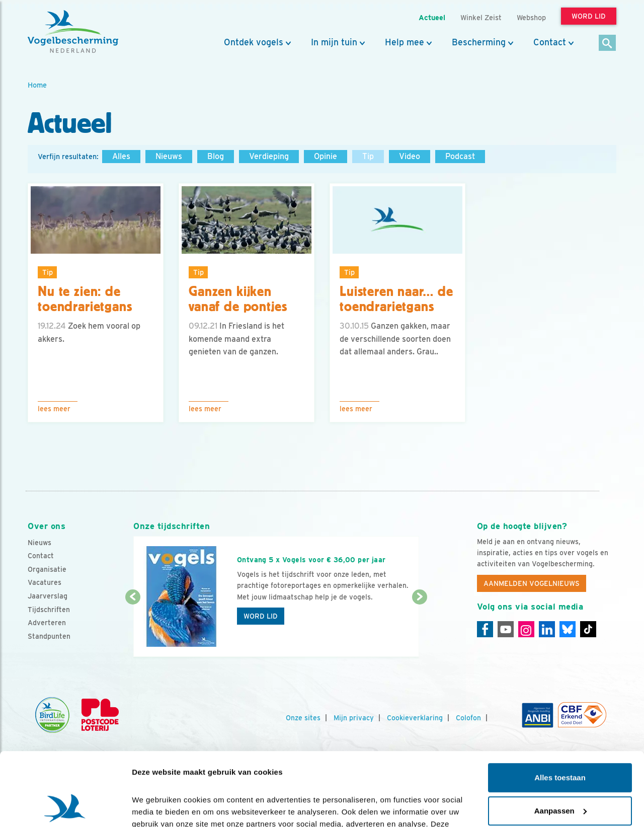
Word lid (261, 616)
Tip (368, 156)
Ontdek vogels (254, 42)
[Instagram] (526, 629)
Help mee (405, 42)
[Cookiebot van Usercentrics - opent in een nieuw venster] (65, 807)
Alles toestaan (560, 709)
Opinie (326, 156)
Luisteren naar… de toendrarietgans (396, 299)
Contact (550, 42)
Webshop (531, 17)
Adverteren (47, 623)
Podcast (460, 156)
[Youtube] (506, 629)
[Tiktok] (588, 629)
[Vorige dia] (133, 628)
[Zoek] (608, 44)
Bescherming (479, 42)
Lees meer (54, 409)
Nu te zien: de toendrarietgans (85, 299)
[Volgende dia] (419, 628)
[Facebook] (485, 629)
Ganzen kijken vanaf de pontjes (238, 299)
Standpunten (49, 636)
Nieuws (169, 156)
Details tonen (156, 807)
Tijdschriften (49, 610)
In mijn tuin (334, 42)
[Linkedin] (547, 629)
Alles (121, 156)
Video (410, 156)
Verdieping (269, 156)
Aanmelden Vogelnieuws (532, 583)
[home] (73, 32)
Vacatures (45, 582)
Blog (216, 156)
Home (37, 85)
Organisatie (47, 569)
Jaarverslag (48, 596)
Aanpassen (560, 742)
